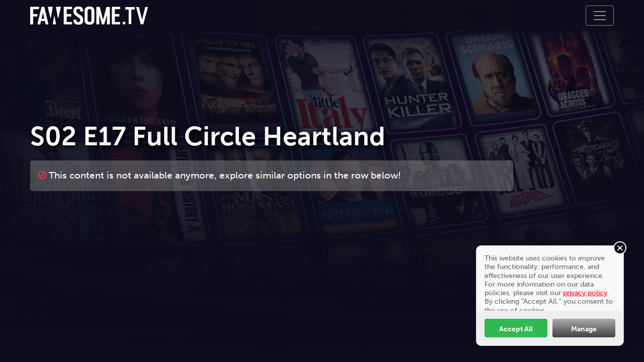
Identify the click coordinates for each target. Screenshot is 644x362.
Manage (584, 329)
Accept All (516, 329)
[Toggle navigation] (600, 16)
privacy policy (585, 293)
